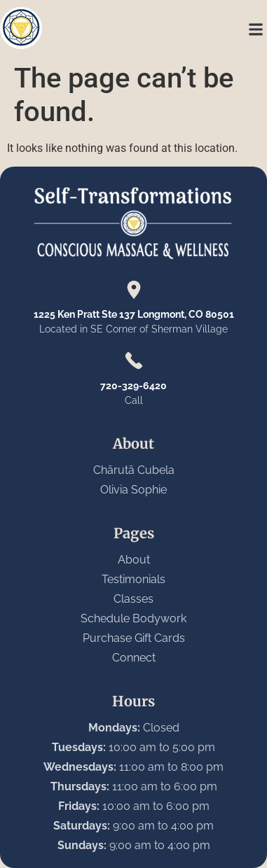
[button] (255, 29)
